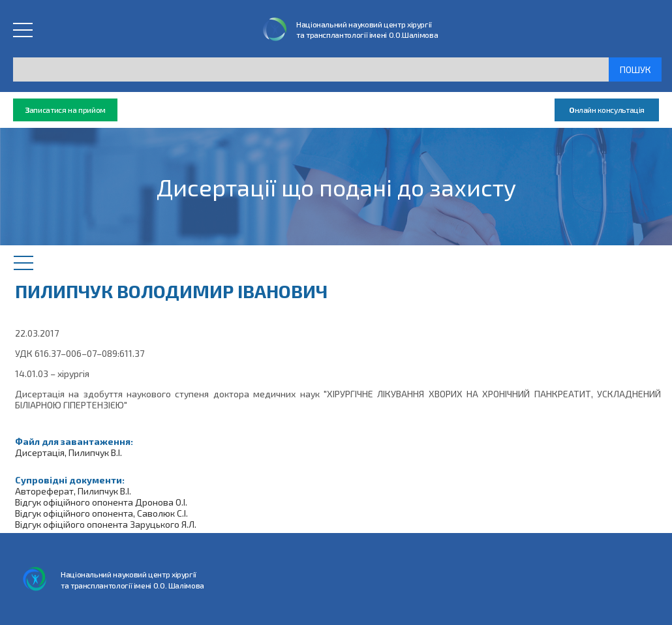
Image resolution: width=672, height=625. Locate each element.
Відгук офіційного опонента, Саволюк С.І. (101, 513)
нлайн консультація (607, 110)
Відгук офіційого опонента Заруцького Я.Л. (106, 524)
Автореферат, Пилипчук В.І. (73, 491)
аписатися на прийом (65, 110)
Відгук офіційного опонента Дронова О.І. (101, 502)
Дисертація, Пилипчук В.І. (69, 452)
